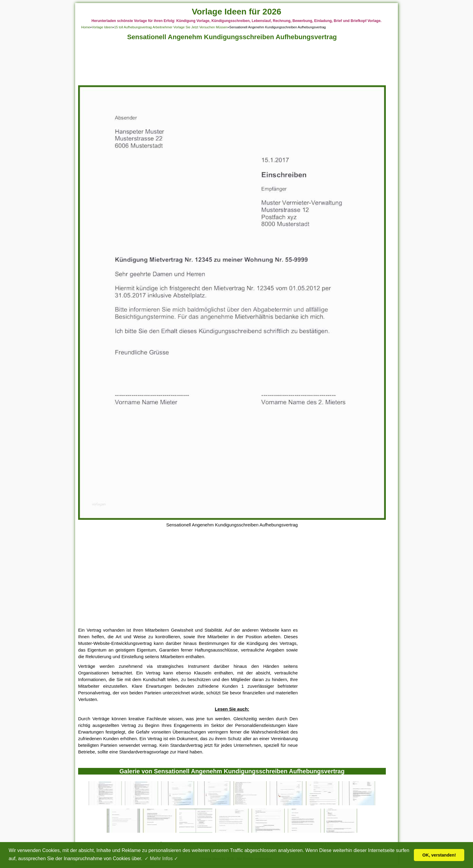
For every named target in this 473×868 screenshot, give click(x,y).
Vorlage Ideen (102, 27)
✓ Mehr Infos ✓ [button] (161, 859)
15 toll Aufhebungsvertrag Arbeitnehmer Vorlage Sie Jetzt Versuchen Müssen (171, 27)
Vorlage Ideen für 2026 (237, 12)
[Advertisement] (232, 65)
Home (86, 27)
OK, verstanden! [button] (439, 855)
